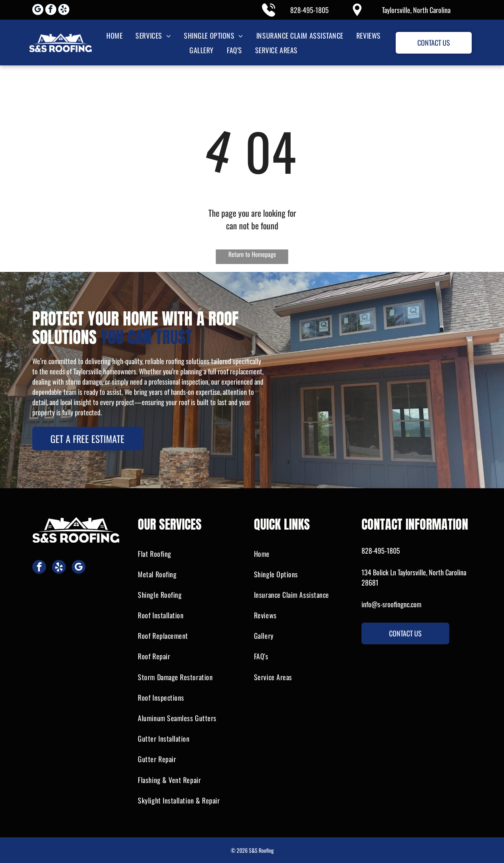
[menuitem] (114, 35)
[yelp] (64, 10)
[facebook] (51, 10)
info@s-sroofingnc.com (391, 604)
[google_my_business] (38, 10)
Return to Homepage (252, 254)
